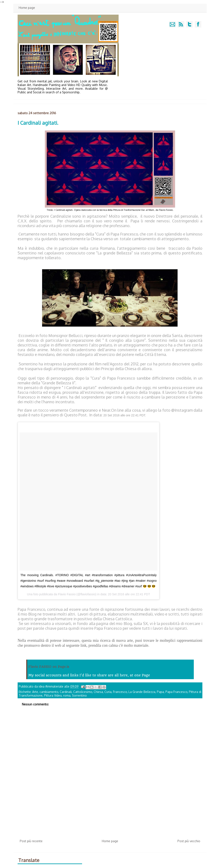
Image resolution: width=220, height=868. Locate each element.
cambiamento (49, 692)
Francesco (120, 692)
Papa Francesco (176, 692)
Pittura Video (53, 695)
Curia (108, 692)
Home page (27, 8)
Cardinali (66, 692)
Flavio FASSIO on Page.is (49, 667)
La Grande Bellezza (142, 692)
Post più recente (31, 841)
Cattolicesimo (83, 692)
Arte (35, 692)
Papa (160, 692)
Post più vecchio (189, 841)
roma (67, 695)
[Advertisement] (110, 804)
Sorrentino (79, 695)
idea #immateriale (51, 686)
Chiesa (98, 692)
